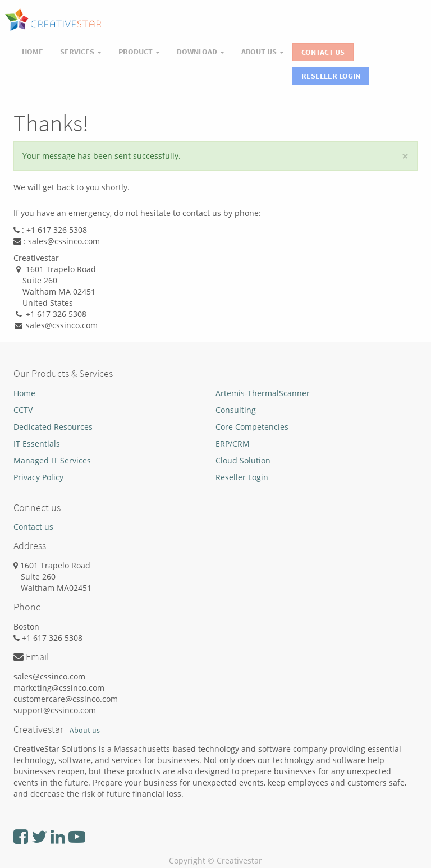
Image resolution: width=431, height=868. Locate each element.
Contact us (33, 527)
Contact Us (323, 52)
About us (85, 730)
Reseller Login (331, 76)
